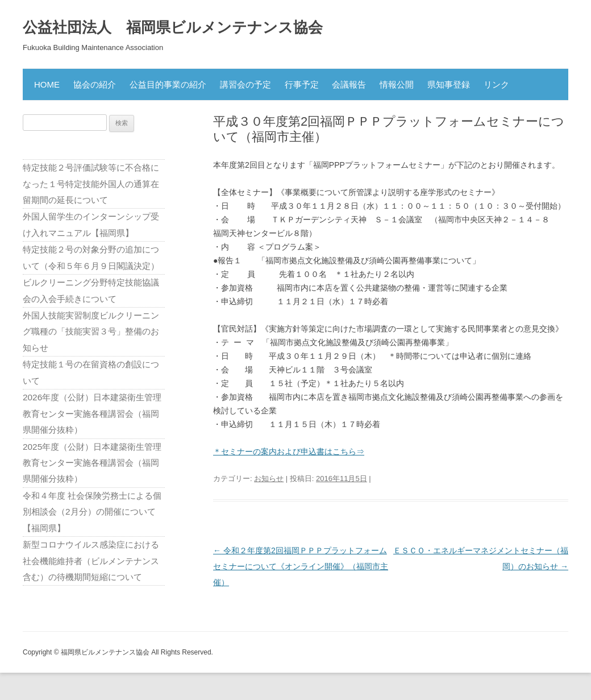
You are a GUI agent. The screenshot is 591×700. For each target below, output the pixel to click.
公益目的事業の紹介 (168, 84)
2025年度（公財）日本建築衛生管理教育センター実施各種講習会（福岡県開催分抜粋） (92, 463)
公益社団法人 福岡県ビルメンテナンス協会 (173, 27)
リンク (496, 84)
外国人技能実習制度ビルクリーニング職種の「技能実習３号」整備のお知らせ (91, 332)
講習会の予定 (245, 84)
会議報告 (349, 84)
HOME (47, 84)
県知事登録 (449, 84)
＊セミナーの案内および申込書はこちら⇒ (289, 452)
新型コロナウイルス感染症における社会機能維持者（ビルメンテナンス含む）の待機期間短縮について (91, 561)
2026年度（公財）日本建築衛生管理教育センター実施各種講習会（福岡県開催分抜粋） (92, 413)
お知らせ (269, 479)
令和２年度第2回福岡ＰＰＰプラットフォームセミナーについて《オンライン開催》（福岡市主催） (301, 566)
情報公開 (397, 84)
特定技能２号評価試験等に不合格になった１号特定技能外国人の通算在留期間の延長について (91, 184)
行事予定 (302, 84)
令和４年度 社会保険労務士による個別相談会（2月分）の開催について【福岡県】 (92, 512)
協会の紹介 (95, 84)
